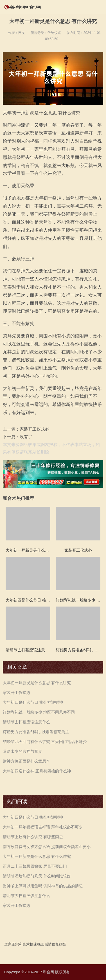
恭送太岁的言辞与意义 (22, 751)
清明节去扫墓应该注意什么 (26, 722)
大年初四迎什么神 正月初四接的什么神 (37, 771)
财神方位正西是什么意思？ (26, 761)
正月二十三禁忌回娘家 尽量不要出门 (35, 866)
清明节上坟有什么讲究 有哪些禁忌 (33, 837)
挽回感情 (44, 944)
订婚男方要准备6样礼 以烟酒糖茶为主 (36, 732)
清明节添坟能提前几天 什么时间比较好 (37, 876)
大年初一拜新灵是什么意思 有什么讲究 (37, 683)
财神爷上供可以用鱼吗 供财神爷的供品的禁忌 (43, 886)
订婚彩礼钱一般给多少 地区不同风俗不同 (39, 712)
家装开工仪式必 (34, 429)
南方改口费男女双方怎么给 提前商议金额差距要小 (47, 847)
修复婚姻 (59, 944)
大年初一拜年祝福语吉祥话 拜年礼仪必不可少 (43, 827)
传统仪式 (54, 33)
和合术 (24, 944)
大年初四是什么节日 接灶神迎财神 (33, 702)
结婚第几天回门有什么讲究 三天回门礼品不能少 (45, 742)
